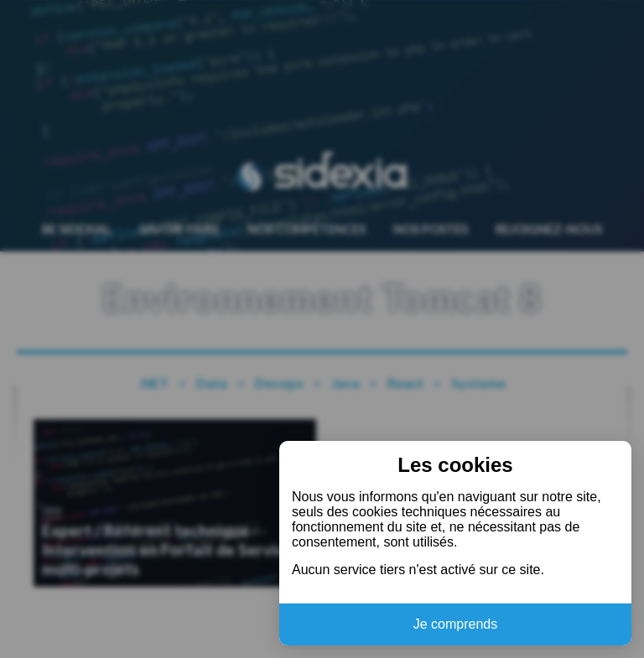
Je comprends (456, 624)
